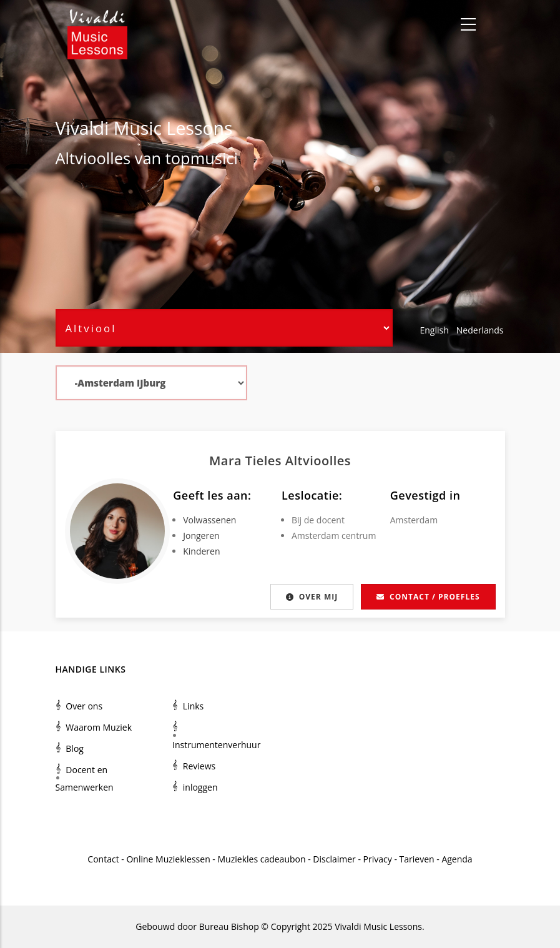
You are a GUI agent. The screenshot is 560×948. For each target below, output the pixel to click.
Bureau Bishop (229, 926)
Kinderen (201, 551)
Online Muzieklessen (168, 859)
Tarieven (417, 859)
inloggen (200, 787)
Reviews (199, 766)
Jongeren (201, 536)
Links (193, 706)
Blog (75, 748)
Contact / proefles (428, 597)
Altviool (83, 158)
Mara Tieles (247, 461)
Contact (103, 859)
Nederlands (480, 330)
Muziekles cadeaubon (262, 859)
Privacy (378, 859)
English (435, 330)
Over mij (308, 597)
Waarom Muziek (99, 727)
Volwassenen (209, 520)
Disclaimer (334, 859)
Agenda (457, 859)
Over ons (84, 706)
